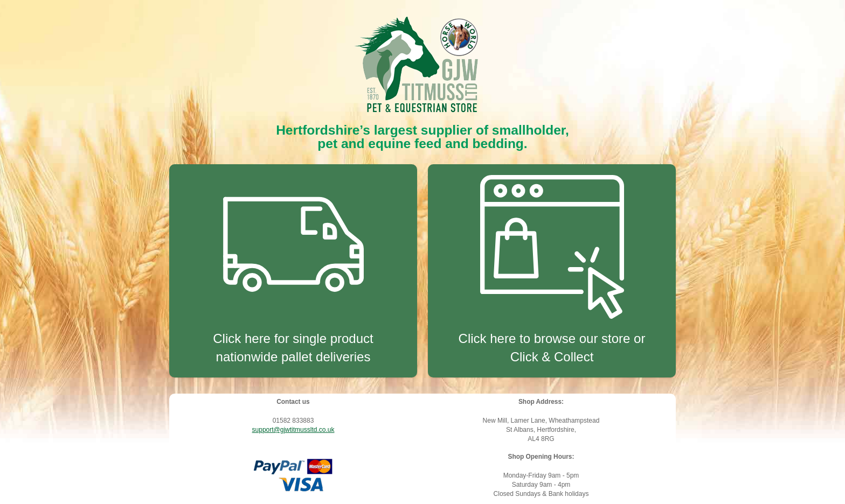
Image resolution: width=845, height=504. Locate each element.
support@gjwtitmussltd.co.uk (293, 430)
